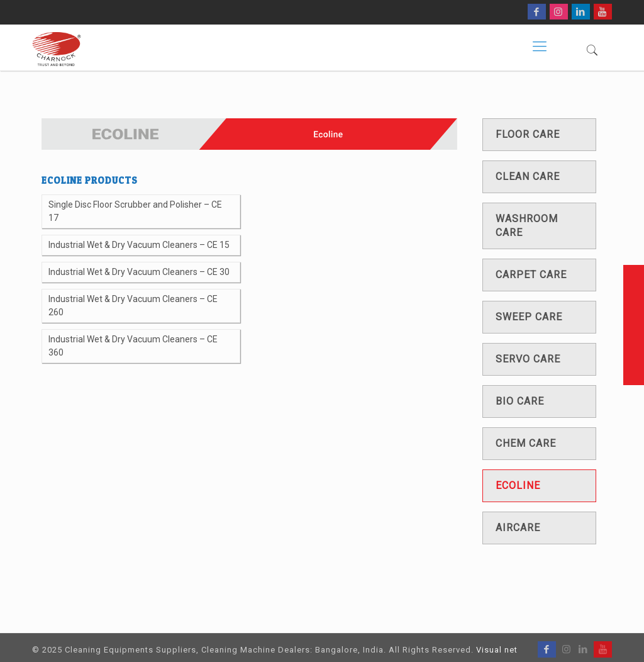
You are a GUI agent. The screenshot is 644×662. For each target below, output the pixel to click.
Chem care (526, 443)
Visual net (497, 650)
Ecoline (518, 485)
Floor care (528, 134)
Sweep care (529, 317)
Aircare (518, 528)
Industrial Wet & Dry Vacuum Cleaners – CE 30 (139, 272)
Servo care (528, 359)
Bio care (520, 401)
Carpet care (531, 275)
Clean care (528, 177)
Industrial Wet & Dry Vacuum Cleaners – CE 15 (139, 245)
